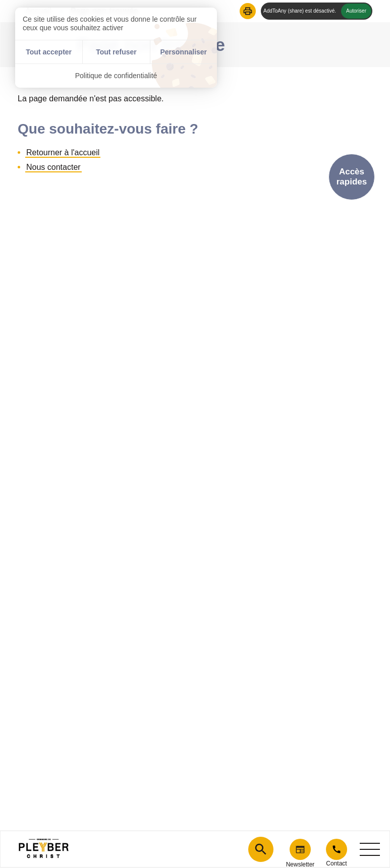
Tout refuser (116, 52)
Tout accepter (49, 52)
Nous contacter (53, 167)
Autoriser (356, 11)
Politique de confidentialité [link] (116, 76)
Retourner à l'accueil (63, 152)
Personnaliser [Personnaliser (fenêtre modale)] (183, 52)
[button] (248, 11)
